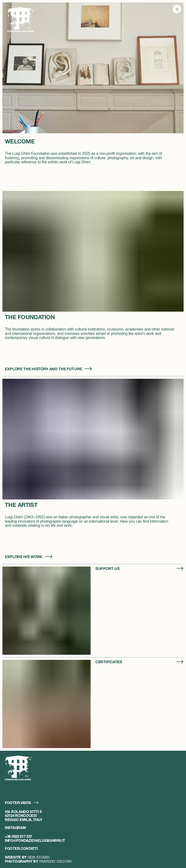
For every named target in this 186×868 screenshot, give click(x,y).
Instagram (15, 828)
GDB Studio (39, 857)
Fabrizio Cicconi (55, 861)
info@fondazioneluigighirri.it (35, 840)
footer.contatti (21, 848)
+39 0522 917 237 (18, 836)
